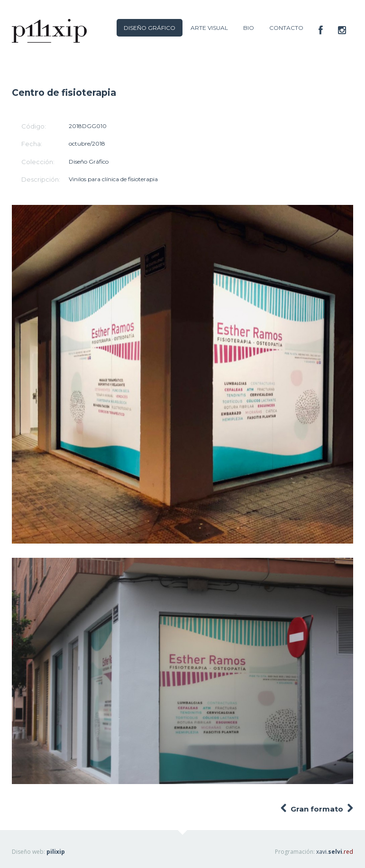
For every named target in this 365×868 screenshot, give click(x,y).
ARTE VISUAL (209, 28)
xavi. (335, 852)
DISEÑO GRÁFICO (150, 28)
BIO (249, 28)
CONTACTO (286, 28)
